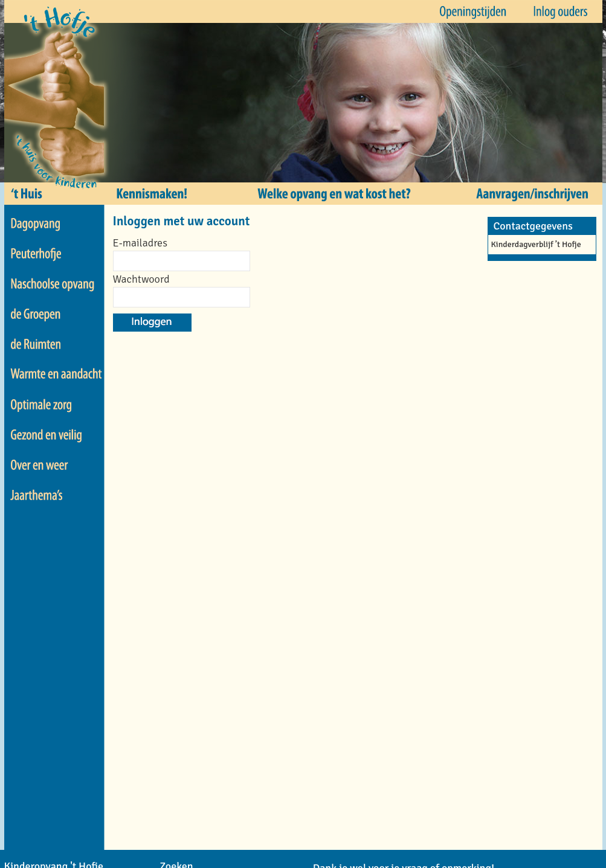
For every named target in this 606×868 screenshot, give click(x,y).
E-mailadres (140, 243)
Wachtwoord (141, 279)
